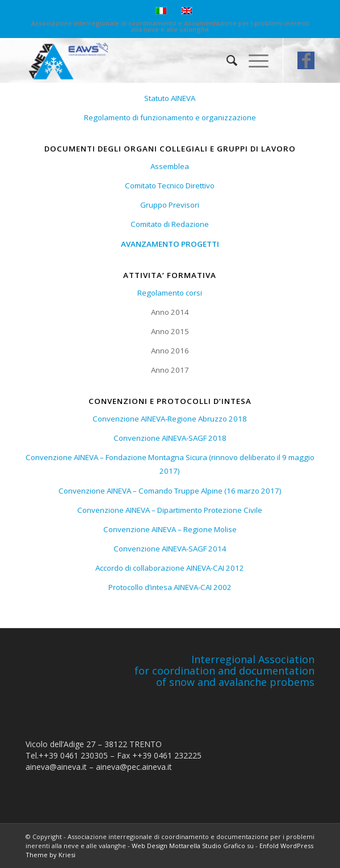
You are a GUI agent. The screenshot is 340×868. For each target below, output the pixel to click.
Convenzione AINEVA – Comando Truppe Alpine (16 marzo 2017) (170, 491)
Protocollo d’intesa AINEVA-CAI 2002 (170, 587)
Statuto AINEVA (170, 98)
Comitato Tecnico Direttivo (170, 186)
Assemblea (170, 166)
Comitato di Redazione (170, 224)
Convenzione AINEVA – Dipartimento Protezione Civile (170, 510)
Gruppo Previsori (170, 205)
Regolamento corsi (170, 293)
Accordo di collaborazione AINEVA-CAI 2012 (170, 568)
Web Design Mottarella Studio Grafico (188, 846)
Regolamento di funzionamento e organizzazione (170, 117)
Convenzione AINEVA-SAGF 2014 (170, 549)
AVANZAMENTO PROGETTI (170, 244)
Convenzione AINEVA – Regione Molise (170, 529)
